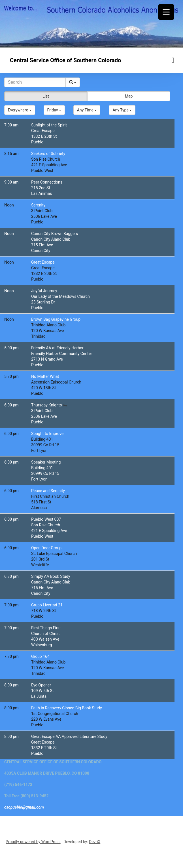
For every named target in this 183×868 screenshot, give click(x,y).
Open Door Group (46, 548)
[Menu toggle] (173, 60)
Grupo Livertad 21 (47, 605)
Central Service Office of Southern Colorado (65, 60)
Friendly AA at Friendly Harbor (57, 348)
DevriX (95, 842)
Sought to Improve (47, 434)
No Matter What (45, 376)
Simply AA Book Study (51, 576)
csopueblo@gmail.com (24, 807)
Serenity (38, 205)
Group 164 (40, 656)
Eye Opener (41, 685)
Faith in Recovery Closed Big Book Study (67, 708)
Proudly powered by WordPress (33, 842)
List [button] (46, 96)
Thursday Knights (47, 405)
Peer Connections (47, 182)
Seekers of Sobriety (48, 154)
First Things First (46, 628)
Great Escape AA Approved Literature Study (69, 736)
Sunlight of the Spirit (49, 125)
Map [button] (129, 96)
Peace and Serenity (48, 491)
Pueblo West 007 (46, 519)
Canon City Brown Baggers (55, 234)
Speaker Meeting (46, 462)
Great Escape (43, 262)
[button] (20, 110)
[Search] (35, 82)
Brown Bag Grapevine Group (56, 319)
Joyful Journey (44, 291)
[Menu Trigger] (166, 12)
